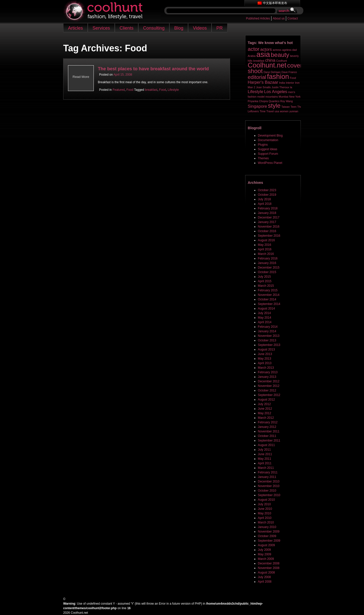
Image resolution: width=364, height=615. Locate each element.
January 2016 (267, 263)
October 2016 (267, 231)
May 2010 (265, 513)
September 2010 (269, 495)
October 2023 (267, 190)
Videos (200, 28)
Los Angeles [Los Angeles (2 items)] (276, 92)
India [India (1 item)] (282, 83)
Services (101, 28)
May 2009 (265, 554)
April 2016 (265, 249)
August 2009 (266, 545)
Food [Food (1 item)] (293, 78)
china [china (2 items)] (270, 60)
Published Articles (258, 18)
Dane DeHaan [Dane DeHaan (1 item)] (272, 72)
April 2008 (265, 582)
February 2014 (268, 327)
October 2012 (267, 390)
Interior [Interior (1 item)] (290, 83)
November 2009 (269, 532)
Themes (263, 158)
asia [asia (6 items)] (263, 54)
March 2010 (266, 522)
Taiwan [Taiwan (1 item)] (286, 107)
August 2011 (266, 445)
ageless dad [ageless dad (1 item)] (289, 50)
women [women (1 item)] (284, 111)
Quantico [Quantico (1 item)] (274, 101)
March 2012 (266, 418)
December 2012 (269, 381)
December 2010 (269, 481)
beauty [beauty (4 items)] (280, 55)
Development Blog (270, 136)
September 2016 (269, 236)
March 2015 (266, 286)
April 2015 (265, 281)
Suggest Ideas (268, 149)
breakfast (151, 90)
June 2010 (265, 509)
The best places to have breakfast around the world (153, 69)
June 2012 (265, 409)
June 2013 (265, 354)
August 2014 (266, 309)
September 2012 (269, 395)
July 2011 (264, 450)
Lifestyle (173, 90)
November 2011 (269, 431)
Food (130, 90)
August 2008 (266, 573)
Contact (293, 18)
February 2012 (268, 422)
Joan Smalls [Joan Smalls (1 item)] (263, 87)
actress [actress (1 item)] (277, 50)
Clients (127, 28)
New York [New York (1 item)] (295, 97)
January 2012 (267, 427)
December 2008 (269, 563)
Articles (75, 28)
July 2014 (264, 313)
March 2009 (266, 559)
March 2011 (266, 468)
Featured (119, 90)
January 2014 (267, 331)
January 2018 (267, 213)
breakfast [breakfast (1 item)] (259, 61)
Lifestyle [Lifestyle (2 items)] (256, 92)
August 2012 (266, 400)
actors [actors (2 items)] (266, 49)
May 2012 (265, 413)
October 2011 (267, 436)
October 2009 (267, 536)
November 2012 (269, 386)
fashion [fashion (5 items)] (278, 77)
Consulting (154, 28)
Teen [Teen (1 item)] (293, 107)
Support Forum (268, 154)
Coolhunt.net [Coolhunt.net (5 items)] (267, 65)
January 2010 (267, 527)
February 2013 (268, 372)
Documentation (268, 140)
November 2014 (269, 295)
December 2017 (269, 217)
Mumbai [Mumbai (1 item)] (284, 97)
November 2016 (269, 227)
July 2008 (264, 577)
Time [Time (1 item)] (263, 111)
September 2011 (269, 441)
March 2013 (266, 368)
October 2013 (267, 340)
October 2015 (267, 272)
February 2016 (268, 258)
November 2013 (269, 336)
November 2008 (269, 568)
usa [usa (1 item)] (277, 111)
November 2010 (269, 486)
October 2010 (267, 491)
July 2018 (264, 199)
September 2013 (269, 345)
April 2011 (265, 463)
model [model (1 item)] (261, 97)
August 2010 (266, 500)
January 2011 (267, 477)
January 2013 (267, 377)
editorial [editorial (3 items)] (257, 77)
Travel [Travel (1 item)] (270, 111)
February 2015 (268, 290)
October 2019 (267, 195)
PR (220, 28)
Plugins (263, 145)
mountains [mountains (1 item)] (272, 97)
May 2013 (265, 359)
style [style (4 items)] (274, 106)
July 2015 (264, 277)
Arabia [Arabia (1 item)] (252, 56)
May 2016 (265, 245)
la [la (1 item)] (291, 87)
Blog (179, 28)
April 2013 (265, 363)
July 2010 (264, 504)
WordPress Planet (270, 163)
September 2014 (269, 304)
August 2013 (266, 349)
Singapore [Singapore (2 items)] (257, 106)
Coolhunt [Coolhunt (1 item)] (281, 61)
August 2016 (266, 240)
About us (279, 18)
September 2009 (269, 541)
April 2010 (265, 518)
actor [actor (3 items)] (254, 49)
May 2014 (265, 318)
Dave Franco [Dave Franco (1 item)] (289, 72)
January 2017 (267, 222)
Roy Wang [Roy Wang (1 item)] (287, 101)
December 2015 (269, 268)
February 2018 (268, 208)
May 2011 (265, 459)
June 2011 (265, 454)
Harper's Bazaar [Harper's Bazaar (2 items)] (263, 82)
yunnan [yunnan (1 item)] (294, 111)
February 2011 (268, 472)
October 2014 (267, 299)
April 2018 (265, 204)
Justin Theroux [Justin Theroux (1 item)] (280, 87)
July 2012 (264, 404)
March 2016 (266, 254)
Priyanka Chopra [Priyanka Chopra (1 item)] (258, 101)
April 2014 (265, 322)
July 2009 (264, 550)
